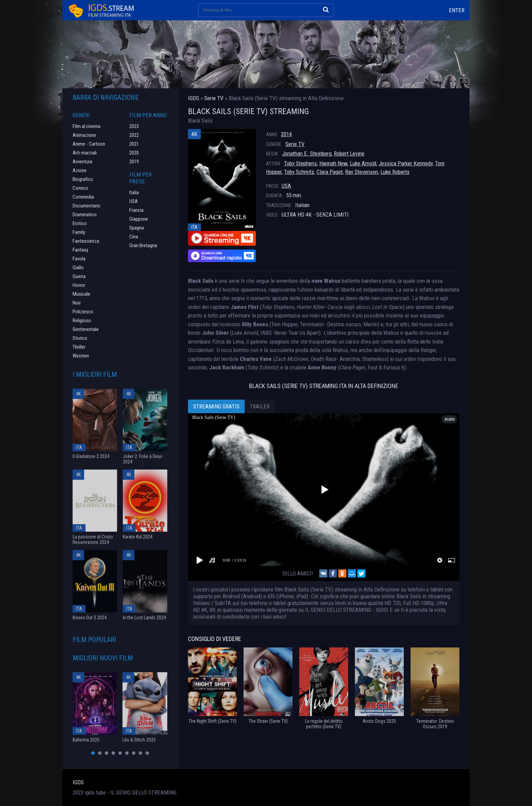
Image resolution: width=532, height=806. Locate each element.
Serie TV (295, 144)
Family (79, 232)
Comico (80, 188)
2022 (134, 135)
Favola (79, 259)
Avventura (82, 162)
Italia (134, 193)
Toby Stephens (300, 163)
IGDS (78, 782)
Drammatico (85, 215)
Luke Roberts (395, 172)
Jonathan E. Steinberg (307, 153)
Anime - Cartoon (89, 144)
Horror (79, 285)
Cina (134, 237)
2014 (286, 134)
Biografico (83, 179)
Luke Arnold (363, 163)
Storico (80, 338)
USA (286, 186)
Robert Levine (349, 153)
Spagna (137, 228)
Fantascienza (86, 241)
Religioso (82, 320)
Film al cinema (87, 126)
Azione (80, 170)
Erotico (80, 223)
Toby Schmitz (299, 172)
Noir (77, 303)
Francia (136, 210)
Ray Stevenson (362, 172)
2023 (134, 126)
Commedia (83, 197)
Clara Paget (330, 172)
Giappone (139, 219)
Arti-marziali (85, 153)
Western (81, 356)
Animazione (84, 135)
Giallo (78, 268)
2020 (134, 153)
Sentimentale (86, 329)
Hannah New (333, 163)
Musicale (81, 294)
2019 (134, 162)
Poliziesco (83, 312)
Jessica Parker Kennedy (406, 163)
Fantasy (80, 250)
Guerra (79, 276)
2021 (134, 144)
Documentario (87, 206)
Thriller (79, 347)
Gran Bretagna (143, 245)
